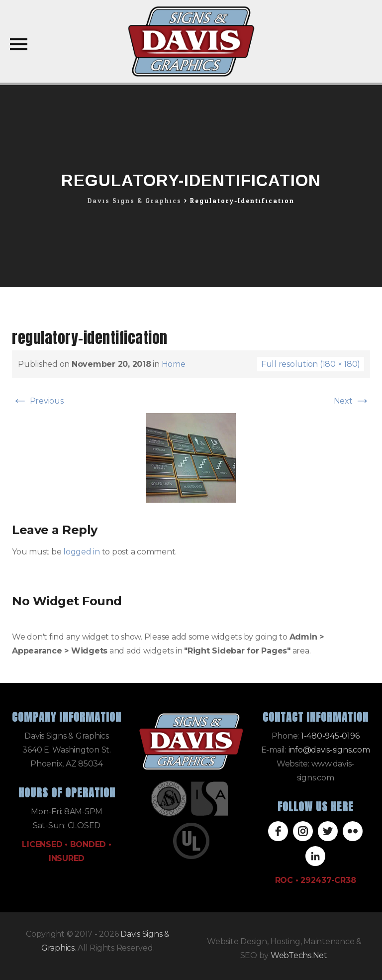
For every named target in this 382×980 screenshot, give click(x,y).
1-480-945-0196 (330, 736)
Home (174, 364)
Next (352, 401)
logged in (82, 552)
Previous (38, 401)
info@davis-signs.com (329, 750)
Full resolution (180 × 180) (311, 364)
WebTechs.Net (299, 955)
